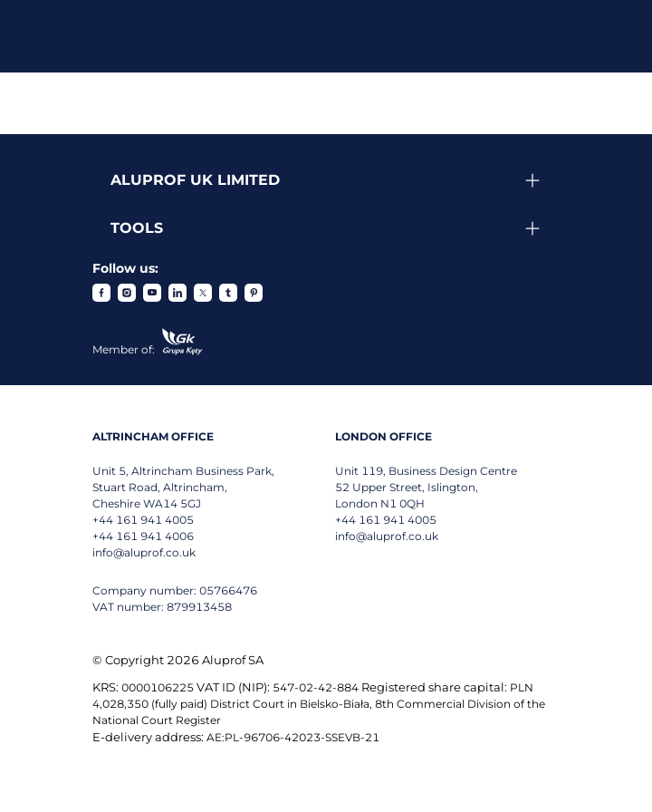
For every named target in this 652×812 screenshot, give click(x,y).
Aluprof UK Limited (195, 180)
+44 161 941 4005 (143, 520)
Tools (137, 228)
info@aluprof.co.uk (144, 552)
